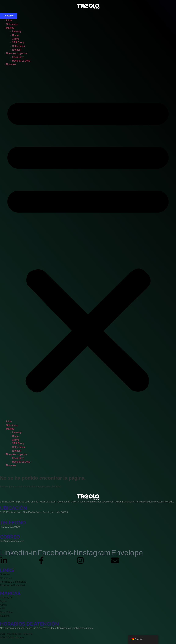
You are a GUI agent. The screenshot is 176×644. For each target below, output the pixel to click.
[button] (88, 243)
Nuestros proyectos (17, 53)
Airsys (16, 39)
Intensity (17, 31)
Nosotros (11, 64)
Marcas (10, 28)
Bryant (16, 35)
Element (17, 50)
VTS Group (18, 42)
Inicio (9, 20)
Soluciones (12, 24)
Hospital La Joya (21, 61)
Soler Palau (19, 46)
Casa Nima (18, 57)
